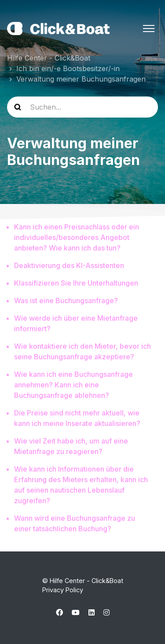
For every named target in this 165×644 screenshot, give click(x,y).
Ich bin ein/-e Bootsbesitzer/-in (68, 68)
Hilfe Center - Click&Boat (49, 58)
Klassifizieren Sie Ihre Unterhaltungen (76, 283)
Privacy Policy (63, 590)
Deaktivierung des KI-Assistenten (69, 265)
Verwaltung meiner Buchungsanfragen (81, 79)
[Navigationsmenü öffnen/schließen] (149, 29)
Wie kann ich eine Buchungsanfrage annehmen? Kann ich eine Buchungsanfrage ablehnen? (73, 385)
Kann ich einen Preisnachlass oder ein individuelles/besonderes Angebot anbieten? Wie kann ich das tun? (77, 237)
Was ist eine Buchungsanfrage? (66, 301)
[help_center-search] (82, 107)
